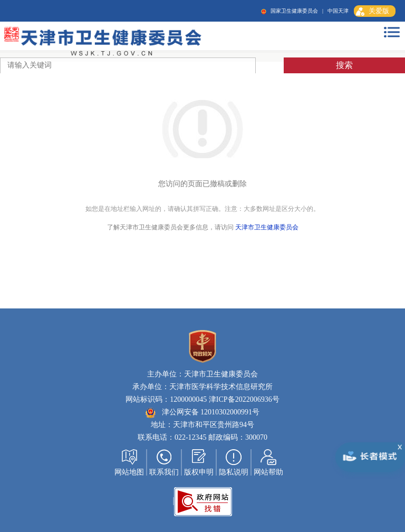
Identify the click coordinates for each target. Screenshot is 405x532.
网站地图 (129, 472)
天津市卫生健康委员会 (267, 227)
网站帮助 (268, 472)
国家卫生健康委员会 (294, 11)
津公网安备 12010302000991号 (202, 412)
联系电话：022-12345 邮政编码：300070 (202, 437)
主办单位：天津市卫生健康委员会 (202, 374)
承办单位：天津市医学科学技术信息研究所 (202, 387)
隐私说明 (234, 472)
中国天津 (338, 11)
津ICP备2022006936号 (243, 399)
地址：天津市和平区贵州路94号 (202, 425)
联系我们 (164, 472)
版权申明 (199, 472)
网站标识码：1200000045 (166, 399)
